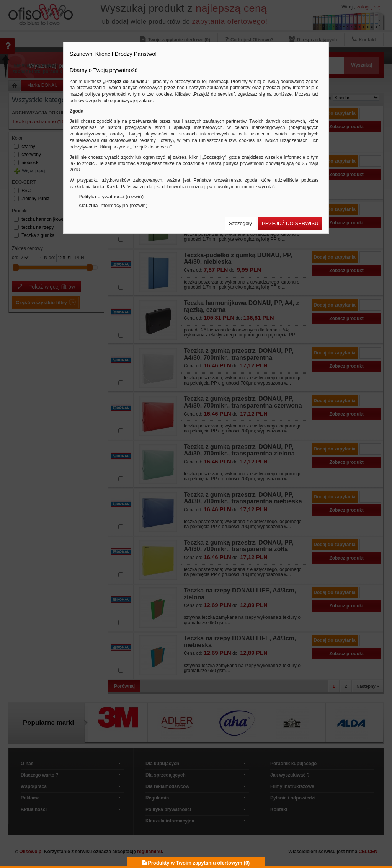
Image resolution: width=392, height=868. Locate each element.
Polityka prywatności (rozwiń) (111, 197)
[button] (240, 223)
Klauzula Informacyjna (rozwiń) (113, 205)
